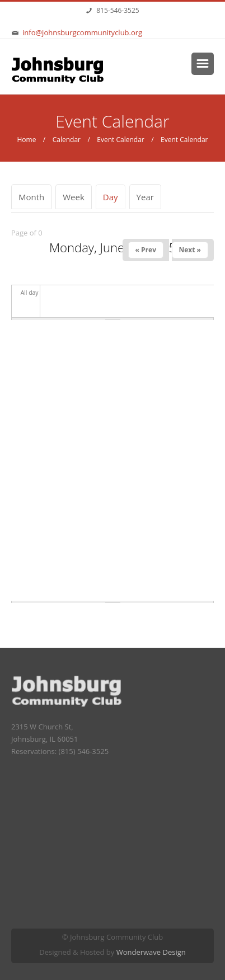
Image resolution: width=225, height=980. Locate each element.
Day (114, 197)
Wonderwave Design (151, 952)
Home (26, 140)
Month (31, 197)
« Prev (146, 250)
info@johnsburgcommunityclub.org (82, 32)
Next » (190, 250)
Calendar (67, 140)
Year (145, 197)
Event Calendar (120, 140)
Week (74, 197)
